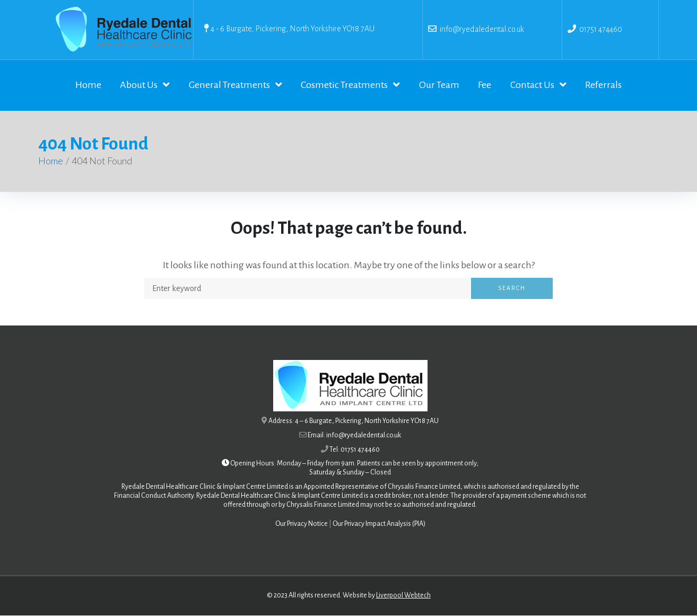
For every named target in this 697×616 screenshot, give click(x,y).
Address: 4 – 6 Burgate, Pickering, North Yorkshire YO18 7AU (354, 422)
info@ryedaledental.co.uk (480, 29)
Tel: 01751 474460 (355, 450)
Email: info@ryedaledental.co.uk (354, 436)
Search (512, 289)
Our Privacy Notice (302, 525)
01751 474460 (601, 29)
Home (51, 162)
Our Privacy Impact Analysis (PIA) (379, 525)
